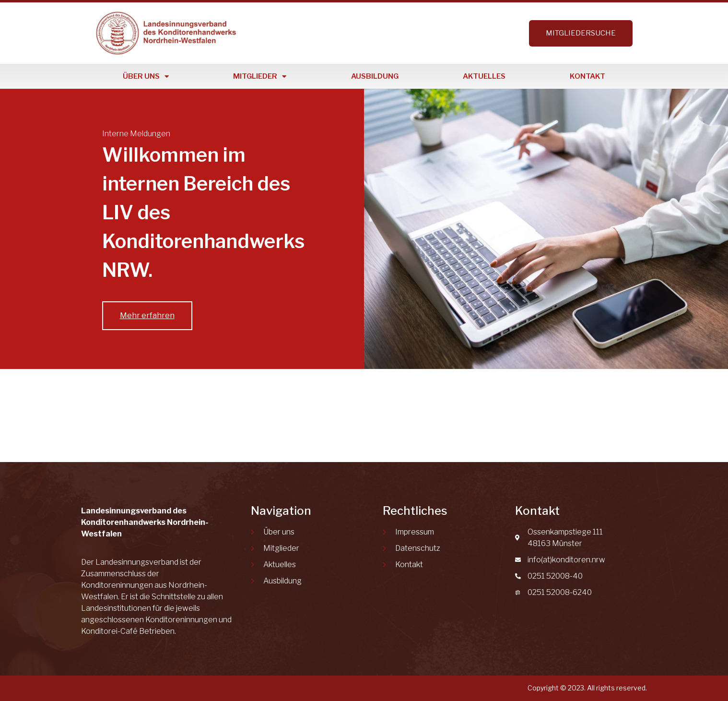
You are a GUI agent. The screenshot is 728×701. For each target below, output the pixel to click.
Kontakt (587, 76)
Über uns (146, 77)
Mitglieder (260, 77)
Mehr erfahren (147, 315)
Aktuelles (484, 76)
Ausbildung (375, 76)
